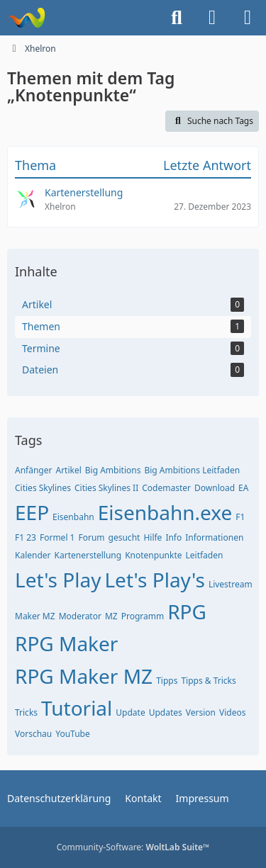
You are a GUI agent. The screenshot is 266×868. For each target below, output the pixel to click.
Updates (166, 712)
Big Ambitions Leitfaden (192, 470)
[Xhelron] (27, 18)
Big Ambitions (113, 470)
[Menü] (248, 18)
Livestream (231, 584)
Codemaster (166, 488)
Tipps (167, 681)
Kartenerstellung (88, 555)
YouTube (73, 734)
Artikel (68, 470)
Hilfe (153, 537)
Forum (91, 537)
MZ (111, 616)
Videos (232, 712)
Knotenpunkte (153, 555)
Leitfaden (205, 555)
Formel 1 (57, 537)
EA (243, 488)
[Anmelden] (212, 18)
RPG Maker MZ (84, 676)
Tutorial (77, 708)
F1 (240, 517)
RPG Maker (66, 643)
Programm (143, 616)
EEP (32, 512)
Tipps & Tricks (208, 681)
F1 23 (26, 537)
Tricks (26, 712)
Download (215, 488)
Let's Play (58, 580)
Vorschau (33, 734)
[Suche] (177, 18)
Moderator (80, 616)
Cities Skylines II (106, 488)
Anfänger (33, 470)
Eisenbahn (73, 517)
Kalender (33, 555)
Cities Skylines (43, 488)
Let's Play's (154, 580)
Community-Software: (133, 847)
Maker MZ (35, 616)
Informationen (214, 537)
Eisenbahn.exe (165, 512)
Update (130, 712)
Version (201, 712)
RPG (187, 611)
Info (173, 537)
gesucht (124, 537)
